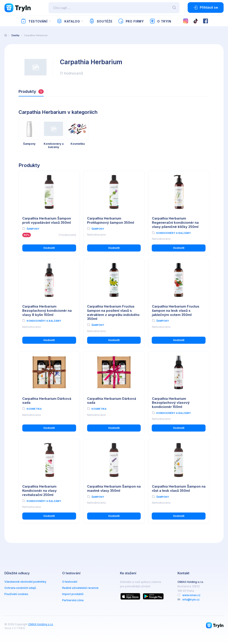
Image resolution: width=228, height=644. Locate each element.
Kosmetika (34, 409)
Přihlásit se (206, 8)
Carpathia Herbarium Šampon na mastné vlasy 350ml (114, 488)
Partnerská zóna (73, 600)
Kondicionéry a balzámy (174, 233)
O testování (70, 582)
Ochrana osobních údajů (20, 588)
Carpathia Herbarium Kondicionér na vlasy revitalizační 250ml (39, 491)
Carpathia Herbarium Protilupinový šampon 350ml (111, 220)
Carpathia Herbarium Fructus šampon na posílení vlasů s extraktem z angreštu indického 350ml (113, 313)
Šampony (33, 229)
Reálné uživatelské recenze (80, 588)
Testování (34, 21)
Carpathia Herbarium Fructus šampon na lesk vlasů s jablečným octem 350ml (176, 311)
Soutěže (101, 21)
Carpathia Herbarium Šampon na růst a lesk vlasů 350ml (179, 488)
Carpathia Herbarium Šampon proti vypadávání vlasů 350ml (47, 220)
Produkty (31, 91)
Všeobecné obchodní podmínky (25, 582)
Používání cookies (16, 594)
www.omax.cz (191, 595)
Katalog (68, 21)
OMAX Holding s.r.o (41, 624)
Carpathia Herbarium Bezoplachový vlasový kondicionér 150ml (171, 403)
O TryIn (161, 21)
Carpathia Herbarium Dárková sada (47, 401)
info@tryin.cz (191, 600)
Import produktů (73, 594)
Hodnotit (49, 248)
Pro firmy (131, 21)
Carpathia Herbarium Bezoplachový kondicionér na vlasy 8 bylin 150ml (47, 311)
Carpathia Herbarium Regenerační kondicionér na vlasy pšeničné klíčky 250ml (175, 222)
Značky (15, 35)
